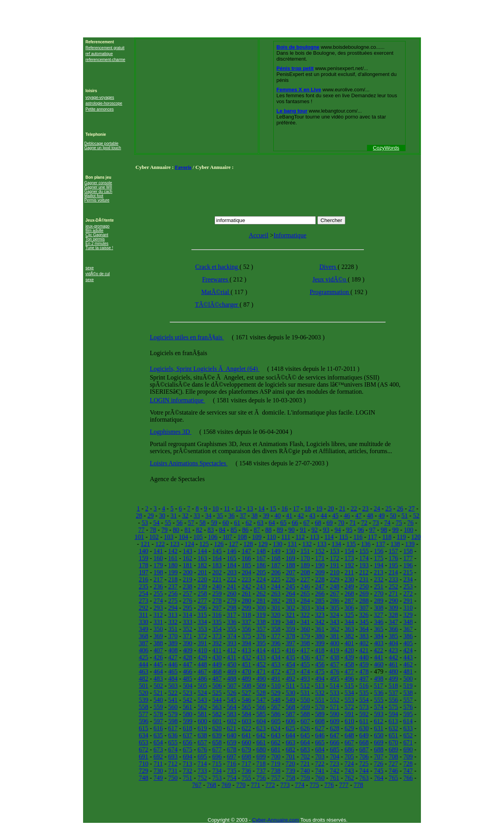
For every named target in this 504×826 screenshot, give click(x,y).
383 (364, 636)
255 (158, 594)
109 (257, 537)
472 (276, 671)
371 (187, 636)
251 (379, 586)
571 (335, 707)
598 (173, 721)
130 (278, 544)
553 (349, 700)
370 (173, 636)
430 (217, 657)
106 (213, 537)
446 (173, 664)
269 (364, 594)
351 (173, 629)
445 (158, 664)
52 (416, 516)
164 (217, 558)
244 (276, 586)
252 (393, 586)
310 (408, 608)
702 (305, 757)
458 (349, 664)
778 (358, 785)
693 (173, 757)
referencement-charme (105, 60)
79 (165, 530)
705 (349, 757)
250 (364, 586)
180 (173, 565)
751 (187, 778)
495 (335, 679)
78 (153, 530)
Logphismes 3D (170, 432)
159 (143, 558)
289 (379, 601)
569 (305, 707)
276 (187, 601)
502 (158, 686)
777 (344, 785)
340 (291, 622)
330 (143, 622)
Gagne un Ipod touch (103, 148)
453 (276, 664)
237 (173, 586)
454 (291, 664)
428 (187, 657)
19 (319, 508)
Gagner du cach (98, 192)
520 (143, 693)
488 (232, 679)
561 (187, 707)
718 (261, 764)
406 (144, 650)
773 (285, 785)
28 (139, 516)
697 (232, 757)
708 (393, 757)
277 (202, 601)
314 (187, 615)
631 (379, 728)
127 (233, 544)
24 (377, 508)
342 (320, 622)
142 (173, 551)
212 (364, 572)
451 (246, 664)
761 (335, 778)
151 (305, 551)
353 (202, 629)
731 (173, 771)
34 (208, 516)
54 (156, 523)
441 (379, 657)
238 (187, 586)
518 (393, 686)
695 (202, 757)
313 (173, 615)
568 (291, 707)
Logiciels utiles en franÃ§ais (187, 337)
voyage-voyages (100, 97)
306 (349, 608)
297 (217, 608)
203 (232, 572)
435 (291, 657)
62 (249, 523)
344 (349, 622)
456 (320, 664)
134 (336, 544)
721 (305, 764)
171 (320, 558)
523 (187, 693)
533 (335, 693)
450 (232, 664)
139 (410, 544)
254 (143, 594)
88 (269, 530)
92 (315, 530)
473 (291, 671)
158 (408, 551)
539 (143, 700)
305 (335, 608)
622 (246, 728)
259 (217, 594)
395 (261, 643)
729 (143, 771)
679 (246, 749)
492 (291, 679)
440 (364, 657)
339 (276, 622)
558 (143, 707)
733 (202, 771)
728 (408, 764)
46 (347, 516)
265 (305, 594)
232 (379, 579)
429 (202, 657)
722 (320, 764)
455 (305, 664)
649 (364, 735)
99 (395, 530)
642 (261, 735)
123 (175, 544)
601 (217, 721)
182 (202, 565)
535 (364, 693)
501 (144, 686)
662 (276, 742)
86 (245, 530)
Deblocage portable (101, 144)
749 (158, 778)
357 (261, 629)
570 (320, 707)
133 (322, 544)
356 (246, 629)
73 (376, 523)
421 (364, 650)
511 (290, 686)
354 (217, 629)
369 (158, 636)
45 (335, 516)
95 (349, 530)
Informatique (290, 235)
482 (143, 679)
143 (187, 551)
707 (379, 757)
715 (217, 764)
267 (335, 594)
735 (232, 771)
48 (370, 516)
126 (219, 544)
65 (283, 523)
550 (305, 700)
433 (261, 657)
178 (143, 565)
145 (217, 551)
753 (217, 778)
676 (202, 749)
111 (286, 537)
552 (335, 700)
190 (320, 565)
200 (188, 572)
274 (158, 601)
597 (158, 721)
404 (393, 643)
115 (344, 537)
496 (349, 679)
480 (393, 671)
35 (220, 516)
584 (246, 714)
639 (217, 735)
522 (173, 693)
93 (326, 530)
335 (217, 622)
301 (276, 608)
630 (364, 728)
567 (276, 707)
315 (202, 615)
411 (217, 650)
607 (305, 721)
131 (292, 544)
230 (349, 579)
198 (158, 572)
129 (263, 544)
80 (176, 530)
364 (364, 629)
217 (158, 579)
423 (393, 650)
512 (305, 686)
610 (349, 721)
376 (261, 636)
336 (232, 622)
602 (232, 721)
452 (261, 664)
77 (141, 530)
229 (335, 579)
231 (364, 579)
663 (291, 742)
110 (271, 537)
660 (246, 742)
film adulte (94, 231)
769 (226, 785)
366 (393, 629)
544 (217, 700)
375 (246, 636)
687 (364, 749)
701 (291, 757)
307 (364, 608)
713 (187, 764)
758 (291, 778)
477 (349, 671)
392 (217, 643)
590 (335, 714)
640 (232, 735)
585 (261, 714)
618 (187, 728)
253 (408, 586)
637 (187, 735)
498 (379, 679)
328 (393, 615)
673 (158, 749)
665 (320, 742)
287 (349, 601)
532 (320, 693)
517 (378, 686)
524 (202, 693)
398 (305, 643)
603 (246, 721)
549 (291, 700)
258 (202, 594)
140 (143, 551)
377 (276, 636)
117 (372, 537)
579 (173, 714)
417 (305, 650)
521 (158, 693)
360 (305, 629)
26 (400, 508)
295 (187, 608)
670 (393, 742)
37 (243, 516)
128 (248, 544)
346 (379, 622)
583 (232, 714)
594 (393, 714)
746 (393, 771)
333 (187, 622)
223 (246, 579)
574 (379, 707)
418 (320, 650)
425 (143, 657)
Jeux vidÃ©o (330, 279)
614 (408, 721)
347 (393, 622)
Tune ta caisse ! (99, 248)
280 (246, 601)
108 (242, 537)
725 (364, 764)
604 (261, 721)
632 (393, 728)
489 (246, 679)
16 (285, 508)
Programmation (330, 292)
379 (305, 636)
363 (349, 629)
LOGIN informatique (177, 400)
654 (158, 742)
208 (305, 572)
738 (276, 771)
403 (379, 643)
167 (261, 558)
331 (158, 622)
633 (408, 728)
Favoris (183, 167)
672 (143, 749)
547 (261, 700)
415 (276, 650)
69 (330, 523)
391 (202, 643)
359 (291, 629)
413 (246, 650)
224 (261, 579)
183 (217, 565)
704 (335, 757)
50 (393, 516)
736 (246, 771)
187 (276, 565)
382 (349, 636)
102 (154, 537)
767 (197, 785)
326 (364, 615)
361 (320, 629)
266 (320, 594)
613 (393, 721)
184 (232, 565)
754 (232, 778)
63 (260, 523)
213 (378, 572)
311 (144, 615)
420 (349, 650)
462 (408, 664)
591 (349, 714)
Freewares (216, 279)
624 (276, 728)
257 (187, 594)
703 (320, 757)
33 (197, 516)
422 (378, 650)
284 (305, 601)
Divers (329, 267)
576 (408, 707)
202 (217, 572)
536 (379, 693)
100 (409, 530)
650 (379, 735)
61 (237, 523)
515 (349, 686)
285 (320, 601)
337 (246, 622)
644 (291, 735)
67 (306, 523)
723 (334, 764)
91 (303, 530)
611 (364, 721)
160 (158, 558)
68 (318, 523)
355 (232, 629)
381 (335, 636)
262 (261, 594)
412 (232, 650)
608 (320, 721)
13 (250, 508)
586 (276, 714)
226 (291, 579)
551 (320, 700)
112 (300, 537)
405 (408, 643)
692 (158, 757)
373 (217, 636)
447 (187, 664)
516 (364, 686)
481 (408, 671)
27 (411, 508)
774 (300, 785)
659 (232, 742)
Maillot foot (94, 196)
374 (232, 636)
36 (232, 516)
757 (276, 778)
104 (183, 537)
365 (379, 629)
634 (143, 735)
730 (158, 771)
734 (217, 771)
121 (145, 544)
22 (354, 508)
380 (320, 636)
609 (335, 721)
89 (280, 530)
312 (158, 615)
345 (364, 622)
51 (405, 516)
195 (393, 565)
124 (189, 544)
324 (334, 615)
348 (408, 622)
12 (238, 508)
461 (393, 664)
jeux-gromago (97, 226)
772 (270, 785)
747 (408, 771)
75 (399, 523)
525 (217, 693)
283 (291, 601)
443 (408, 657)
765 (393, 778)
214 (393, 572)
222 (232, 579)
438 (335, 657)
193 (364, 565)
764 (379, 778)
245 (291, 586)
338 (261, 622)
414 (261, 650)
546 (246, 700)
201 (202, 572)
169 (291, 558)
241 (232, 586)
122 (160, 544)
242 (246, 586)
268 (349, 594)
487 (217, 679)
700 (276, 757)
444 (143, 664)
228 (320, 579)
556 (393, 700)
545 (232, 700)
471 (261, 671)
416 (290, 650)
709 (408, 757)
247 (320, 586)
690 (408, 749)
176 (393, 558)
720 (290, 764)
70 (341, 523)
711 (158, 764)
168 (276, 558)
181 (187, 565)
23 (365, 508)
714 (202, 764)
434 (276, 657)
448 (202, 664)
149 (276, 551)
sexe (90, 268)
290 (393, 601)
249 (349, 586)
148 (261, 551)
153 (335, 551)
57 (191, 523)
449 (217, 664)
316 (217, 615)
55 (168, 523)
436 (305, 657)
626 (305, 728)
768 (211, 785)
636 (173, 735)
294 (173, 608)
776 (329, 785)
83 (211, 530)
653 (143, 742)
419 (334, 650)
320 (276, 615)
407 (158, 650)
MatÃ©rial (216, 292)
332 (173, 622)
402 (364, 643)
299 (246, 608)
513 (320, 686)
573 (364, 707)
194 (379, 565)
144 (202, 551)
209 (320, 572)
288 (364, 601)
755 (246, 778)
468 (217, 671)
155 (364, 551)
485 (187, 679)
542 (187, 700)
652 (408, 735)
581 (202, 714)
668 (364, 742)
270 (379, 594)
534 (349, 693)
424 (408, 650)
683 (305, 749)
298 (232, 608)
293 (158, 608)
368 (143, 636)
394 (246, 643)
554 (364, 700)
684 (320, 749)
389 (173, 643)
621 (232, 728)
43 (312, 516)
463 (143, 671)
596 (144, 721)
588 (305, 714)
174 (364, 558)
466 (187, 671)
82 (199, 530)
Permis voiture (97, 200)
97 (372, 530)
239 (202, 586)
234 (408, 579)
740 (305, 771)
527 (246, 693)
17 (296, 508)
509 (261, 686)
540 (158, 700)
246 (305, 586)
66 (295, 523)
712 (173, 764)
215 (408, 572)
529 (276, 693)
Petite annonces (100, 109)
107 (228, 537)
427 (173, 657)
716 (232, 764)
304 (320, 608)
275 (173, 601)
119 (401, 537)
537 (393, 693)
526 (232, 693)
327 (378, 615)
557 (408, 700)
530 (291, 693)
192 (349, 565)
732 (187, 771)
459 (364, 664)
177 (408, 558)
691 (143, 757)
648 (349, 735)
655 (173, 742)
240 (217, 586)
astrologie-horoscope (104, 103)
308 (379, 608)
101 (139, 537)
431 (232, 657)
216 (143, 579)
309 (393, 608)
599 (188, 721)
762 (349, 778)
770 (241, 785)
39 (266, 516)
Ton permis (95, 239)
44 (324, 516)
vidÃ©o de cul (98, 274)
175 (379, 558)
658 (217, 742)
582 (217, 714)
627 (320, 728)
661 (261, 742)
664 (305, 742)
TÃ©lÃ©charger (217, 305)
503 (173, 686)
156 (379, 551)
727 (393, 764)
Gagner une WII (98, 187)
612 (378, 721)
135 (351, 544)
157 (393, 551)
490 (261, 679)
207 (291, 572)
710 (144, 764)
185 (246, 565)
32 (185, 516)
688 (379, 749)
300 (261, 608)
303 (305, 608)
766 (408, 778)
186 (261, 565)
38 (254, 516)
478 (364, 671)
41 (289, 516)
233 (393, 579)
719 (276, 764)
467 (202, 671)
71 (353, 523)
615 (143, 728)
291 (408, 601)
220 (202, 579)
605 (276, 721)
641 (246, 735)
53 (145, 523)
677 (217, 749)
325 (349, 615)
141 (158, 551)
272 (408, 594)
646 (320, 735)
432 (246, 657)
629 (349, 728)
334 (202, 622)
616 (158, 728)
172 (335, 558)
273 (143, 601)
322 (305, 615)
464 (158, 671)
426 (158, 657)
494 (320, 679)
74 (387, 523)
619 (202, 728)
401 (349, 643)
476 (335, 671)
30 (162, 516)
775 (314, 785)
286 (335, 601)
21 (342, 508)
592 (364, 714)
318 (246, 615)
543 (202, 700)
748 (143, 778)
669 (379, 742)
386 (408, 636)
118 (387, 537)
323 (320, 615)
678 (232, 749)
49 (382, 516)
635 (158, 735)
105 (198, 537)
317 (232, 615)
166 (246, 558)
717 (246, 764)
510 (276, 686)
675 (187, 749)
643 (276, 735)
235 (143, 586)
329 (408, 615)
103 (169, 537)
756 (261, 778)
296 (202, 608)
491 (276, 679)
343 (335, 622)
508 (246, 686)
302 (291, 608)
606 (291, 721)
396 (276, 643)
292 (143, 608)
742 (335, 771)
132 (307, 544)
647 (335, 735)
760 (320, 778)
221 (217, 579)
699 (261, 757)
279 (232, 601)
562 (202, 707)
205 (261, 572)
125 (204, 544)
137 (380, 544)
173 (349, 558)
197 (144, 572)
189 (305, 565)
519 (408, 686)
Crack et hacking (217, 267)
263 (276, 594)
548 (276, 700)
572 (349, 707)
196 (408, 565)
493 (305, 679)
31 (174, 516)
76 (410, 523)
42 (301, 516)
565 (246, 707)
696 (217, 757)
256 (173, 594)
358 (276, 629)
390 (187, 643)
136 (366, 544)
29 (150, 516)
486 (202, 679)
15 (273, 508)
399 (320, 643)
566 (261, 707)
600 (202, 721)
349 (143, 629)
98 (384, 530)
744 (364, 771)
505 (202, 686)
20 (331, 508)
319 (261, 615)
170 (305, 558)
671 (408, 742)
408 (173, 650)
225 (276, 579)
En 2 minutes (97, 244)
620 (217, 728)
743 (349, 771)
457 (335, 664)
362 (335, 629)
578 (158, 714)
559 (158, 707)
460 (379, 664)
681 (276, 749)
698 (246, 757)
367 (408, 629)
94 (338, 530)
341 (305, 622)
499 (393, 679)
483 (158, 679)
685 (335, 749)
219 (187, 579)
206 (276, 572)
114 (329, 537)
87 (257, 530)
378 (291, 636)
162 (187, 558)
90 (291, 530)
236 (158, 586)
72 (364, 523)
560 (173, 707)
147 (246, 551)
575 (393, 707)
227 (305, 579)
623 (261, 728)
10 (215, 508)
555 (379, 700)
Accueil (259, 235)
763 (364, 778)
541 (173, 700)
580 (187, 714)
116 (358, 537)
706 (364, 757)
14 (261, 508)
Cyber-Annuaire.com (275, 820)
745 (379, 771)
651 (393, 735)
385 (393, 636)
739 (291, 771)
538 (408, 693)
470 (246, 671)
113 (314, 537)
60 (226, 523)
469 (232, 671)
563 (217, 707)
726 (378, 764)
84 (222, 530)
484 (173, 679)
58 (202, 523)
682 (291, 749)
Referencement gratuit (105, 48)
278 (217, 601)
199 (173, 572)
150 (291, 551)
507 (232, 686)
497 (364, 679)
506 (217, 686)
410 (202, 650)
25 (389, 508)
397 (291, 643)
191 (335, 565)
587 (291, 714)
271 (393, 594)
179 (158, 565)
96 (361, 530)
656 (187, 742)
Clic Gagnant (97, 235)
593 (379, 714)
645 (305, 735)
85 (234, 530)
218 (173, 579)
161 (173, 558)
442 (393, 657)
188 (291, 565)
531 (305, 693)
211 (349, 572)
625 (291, 728)
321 (290, 615)
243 (261, 586)
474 (305, 671)
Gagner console (98, 183)
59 (214, 523)
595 (408, 714)
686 (349, 749)
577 (143, 714)
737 (261, 771)
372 (202, 636)
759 (305, 778)
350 (158, 629)
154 (349, 551)
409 (188, 650)
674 (173, 749)
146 (232, 551)
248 (335, 586)
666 (335, 742)
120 (416, 537)
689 (393, 749)
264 (291, 594)
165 (232, 558)
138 (395, 544)
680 (261, 749)
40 (278, 516)
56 (180, 523)
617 (173, 728)
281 (261, 601)
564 (232, 707)
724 (349, 764)
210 (335, 572)
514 (334, 686)
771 (256, 785)
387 (143, 643)
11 (227, 508)
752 (202, 778)
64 (272, 523)
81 (187, 530)
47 (358, 516)
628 (335, 728)
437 (320, 657)
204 (246, 572)
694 (187, 757)
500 (408, 679)
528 (261, 693)
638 (202, 735)
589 (320, 714)
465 (173, 671)
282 (276, 601)
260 (232, 594)
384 (379, 636)
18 (308, 508)
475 (320, 671)
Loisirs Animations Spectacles (189, 463)
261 (246, 594)
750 (173, 778)
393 (232, 643)
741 (320, 771)
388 (158, 643)
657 (202, 742)
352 (187, 629)
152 (320, 551)
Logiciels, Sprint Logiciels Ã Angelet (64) (204, 369)
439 (349, 657)
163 (202, 558)
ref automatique (99, 54)
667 (349, 742)
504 (188, 686)
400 (335, 643)
